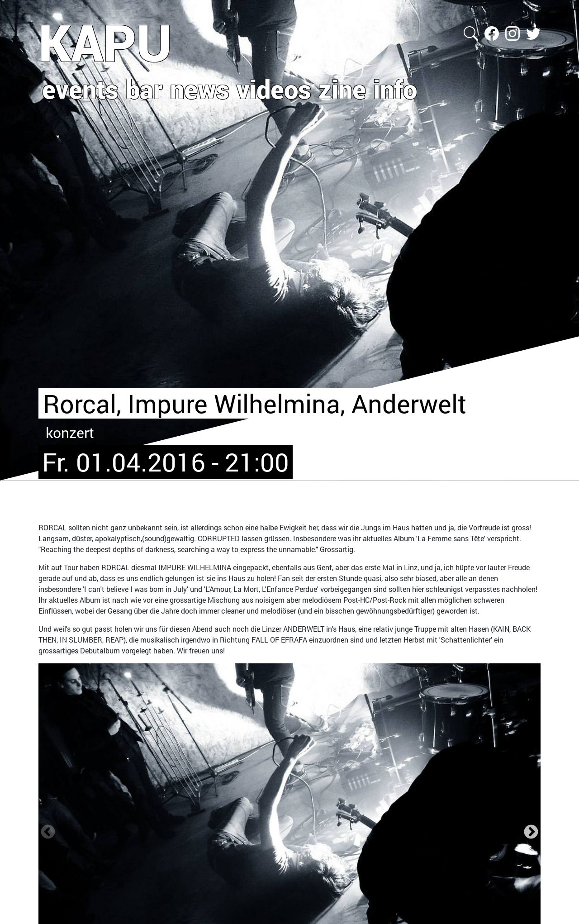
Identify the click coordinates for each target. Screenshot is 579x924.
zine (342, 89)
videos (274, 89)
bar (144, 89)
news (200, 89)
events (80, 89)
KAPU (105, 42)
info (395, 89)
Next (531, 832)
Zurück (48, 832)
